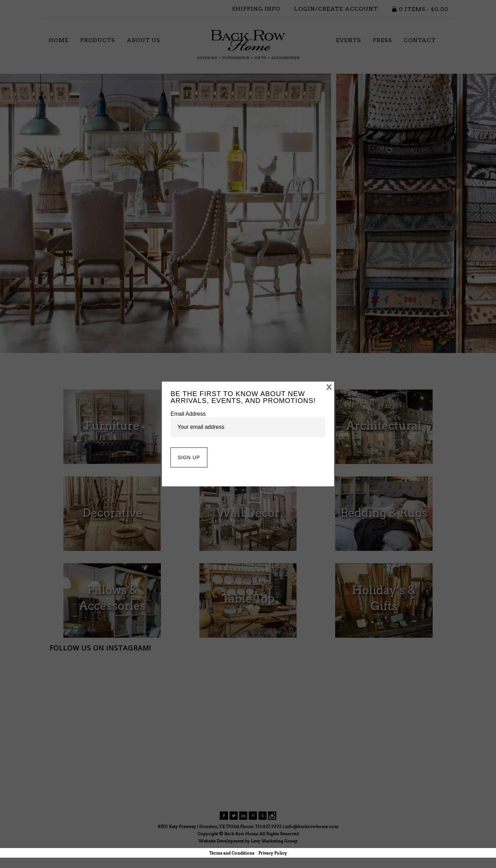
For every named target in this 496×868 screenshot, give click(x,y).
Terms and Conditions (232, 853)
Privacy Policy (273, 853)
